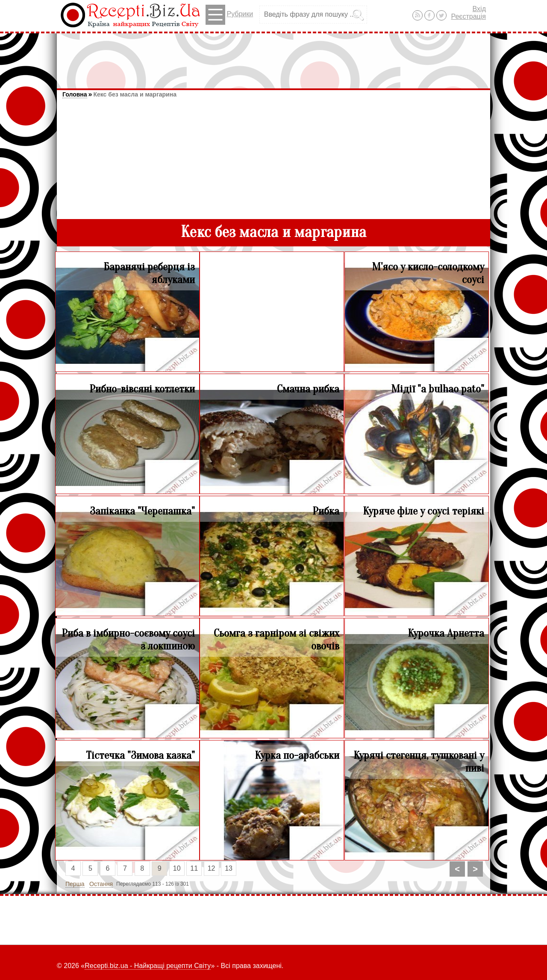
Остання (101, 884)
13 (229, 868)
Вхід (479, 9)
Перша (75, 884)
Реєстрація (468, 16)
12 (212, 868)
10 (177, 868)
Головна (75, 94)
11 (194, 868)
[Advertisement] (273, 57)
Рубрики (229, 15)
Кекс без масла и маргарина (135, 94)
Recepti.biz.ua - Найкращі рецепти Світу (148, 966)
